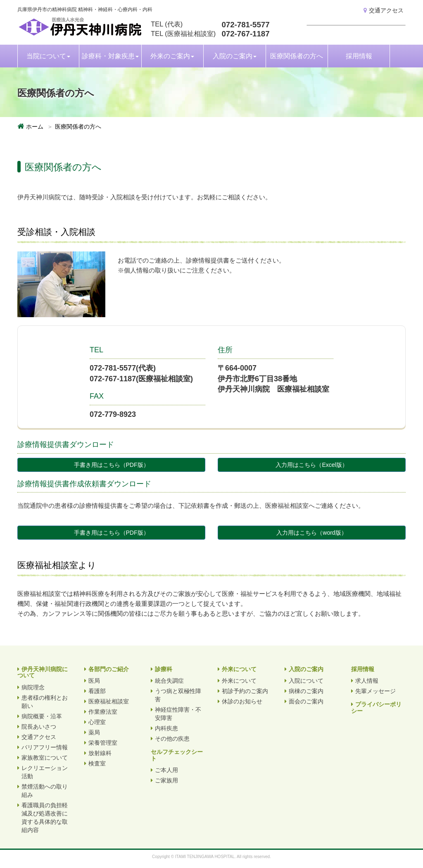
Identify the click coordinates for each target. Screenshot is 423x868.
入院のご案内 (235, 56)
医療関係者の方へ (297, 56)
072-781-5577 (245, 25)
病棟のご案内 (306, 691)
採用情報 (359, 56)
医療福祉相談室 (109, 701)
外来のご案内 (172, 56)
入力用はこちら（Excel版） (311, 465)
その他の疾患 (172, 739)
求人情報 (367, 681)
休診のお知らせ (242, 701)
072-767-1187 (245, 34)
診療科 (164, 669)
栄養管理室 (103, 743)
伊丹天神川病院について (43, 672)
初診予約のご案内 (245, 691)
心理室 (97, 722)
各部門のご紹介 (109, 669)
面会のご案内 (306, 701)
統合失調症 (169, 681)
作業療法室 (103, 712)
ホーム (35, 127)
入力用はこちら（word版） (311, 533)
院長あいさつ (39, 727)
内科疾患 (166, 728)
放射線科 (100, 753)
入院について (306, 681)
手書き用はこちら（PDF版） (112, 465)
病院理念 (33, 687)
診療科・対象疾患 (110, 56)
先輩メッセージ (375, 691)
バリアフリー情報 (45, 747)
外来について (239, 669)
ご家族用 (166, 780)
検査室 (97, 763)
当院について (48, 56)
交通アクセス (384, 10)
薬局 (94, 732)
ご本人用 (166, 770)
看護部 (97, 691)
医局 (94, 681)
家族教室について (45, 758)
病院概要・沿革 (42, 716)
